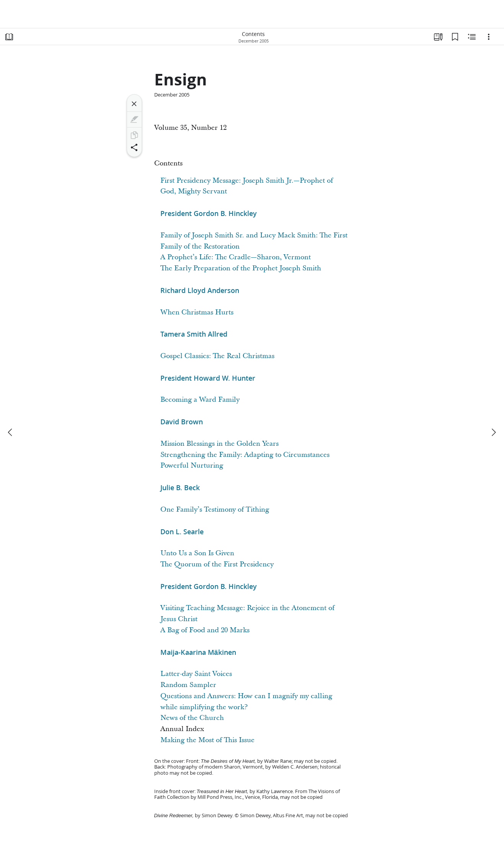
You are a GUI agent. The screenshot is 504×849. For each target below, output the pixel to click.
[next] (493, 432)
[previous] (11, 432)
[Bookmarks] (455, 37)
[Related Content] (472, 37)
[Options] (489, 37)
